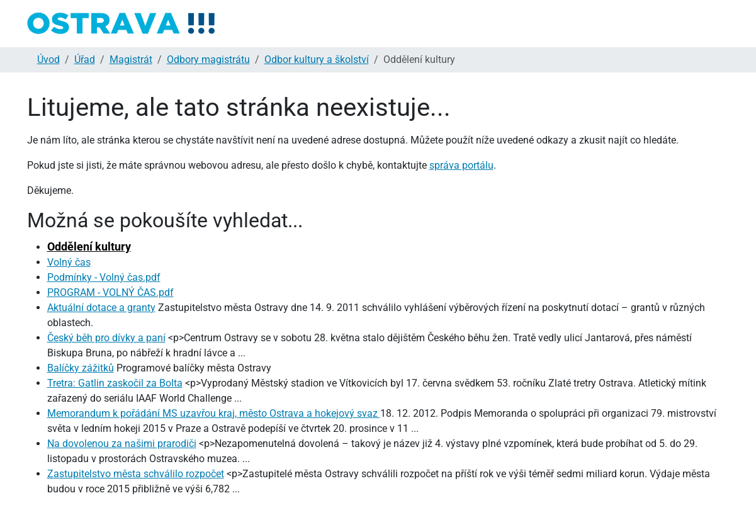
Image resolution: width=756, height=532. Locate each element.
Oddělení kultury (89, 246)
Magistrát (131, 59)
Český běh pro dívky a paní (106, 338)
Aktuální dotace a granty (101, 308)
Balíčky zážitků (81, 368)
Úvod (48, 59)
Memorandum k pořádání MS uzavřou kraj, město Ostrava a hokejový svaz (214, 413)
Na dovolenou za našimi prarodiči (122, 444)
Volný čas (69, 262)
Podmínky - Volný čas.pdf (104, 277)
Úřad (85, 59)
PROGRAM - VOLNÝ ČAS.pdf (110, 292)
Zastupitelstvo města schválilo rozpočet (136, 474)
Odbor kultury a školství (317, 59)
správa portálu (461, 165)
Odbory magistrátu (208, 59)
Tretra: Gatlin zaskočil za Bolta (115, 383)
